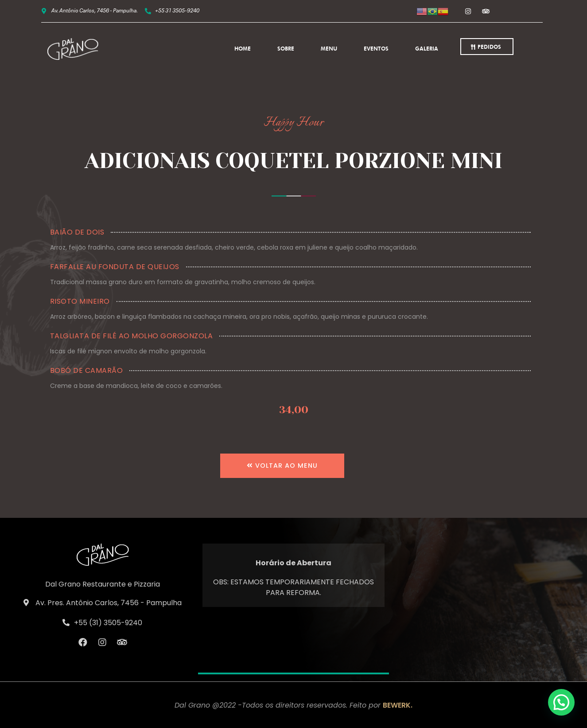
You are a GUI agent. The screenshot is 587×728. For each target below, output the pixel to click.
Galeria (427, 49)
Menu (329, 49)
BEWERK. (398, 705)
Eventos (376, 49)
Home (243, 49)
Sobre (286, 49)
